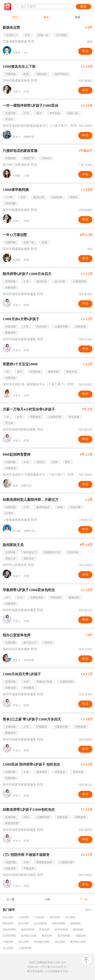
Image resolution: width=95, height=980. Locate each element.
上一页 (10, 899)
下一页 (84, 899)
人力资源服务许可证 (56, 971)
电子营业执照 (35, 971)
